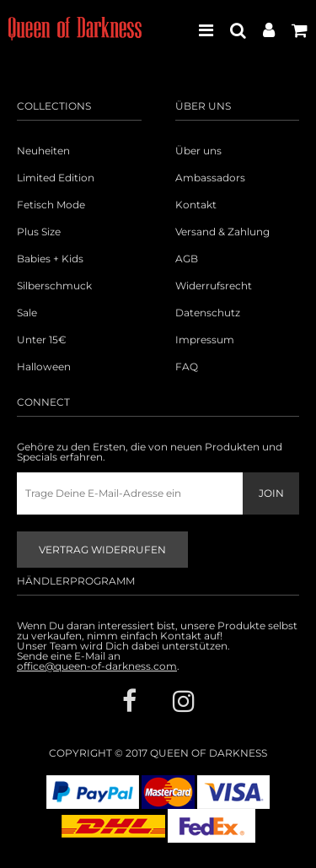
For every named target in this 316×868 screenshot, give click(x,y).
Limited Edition (56, 178)
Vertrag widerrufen (102, 550)
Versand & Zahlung (222, 232)
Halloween (44, 367)
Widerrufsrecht (214, 286)
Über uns (198, 151)
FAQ (187, 367)
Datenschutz (208, 313)
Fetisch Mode (51, 205)
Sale (27, 313)
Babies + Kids (50, 259)
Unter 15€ (42, 340)
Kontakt (196, 205)
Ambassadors (210, 178)
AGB (187, 259)
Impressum (205, 340)
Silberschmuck (54, 286)
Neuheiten (43, 151)
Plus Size (39, 232)
